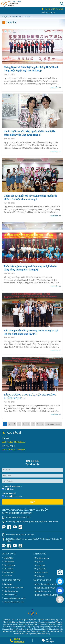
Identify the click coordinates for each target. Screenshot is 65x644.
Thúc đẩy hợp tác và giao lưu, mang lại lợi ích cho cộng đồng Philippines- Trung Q (30, 268)
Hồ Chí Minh (58, 9)
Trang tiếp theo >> (53, 424)
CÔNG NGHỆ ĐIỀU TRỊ (11, 580)
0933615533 (20, 442)
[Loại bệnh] (32, 476)
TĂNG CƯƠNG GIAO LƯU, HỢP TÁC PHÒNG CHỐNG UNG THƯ (30, 396)
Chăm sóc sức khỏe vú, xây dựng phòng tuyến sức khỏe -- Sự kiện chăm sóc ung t (30, 197)
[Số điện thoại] (32, 481)
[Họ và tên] (32, 470)
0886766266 (7, 442)
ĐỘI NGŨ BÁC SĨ (9, 554)
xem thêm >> (56, 87)
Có (4, 489)
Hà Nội (48, 9)
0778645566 (20, 450)
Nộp (32, 502)
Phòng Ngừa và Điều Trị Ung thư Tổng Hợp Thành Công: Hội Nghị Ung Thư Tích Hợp (31, 69)
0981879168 (7, 450)
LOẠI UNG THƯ (40, 554)
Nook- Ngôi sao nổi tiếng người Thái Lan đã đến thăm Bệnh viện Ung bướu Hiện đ (30, 133)
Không (11, 489)
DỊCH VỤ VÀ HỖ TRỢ (42, 580)
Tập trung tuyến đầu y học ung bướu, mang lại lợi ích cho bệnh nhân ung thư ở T (31, 332)
